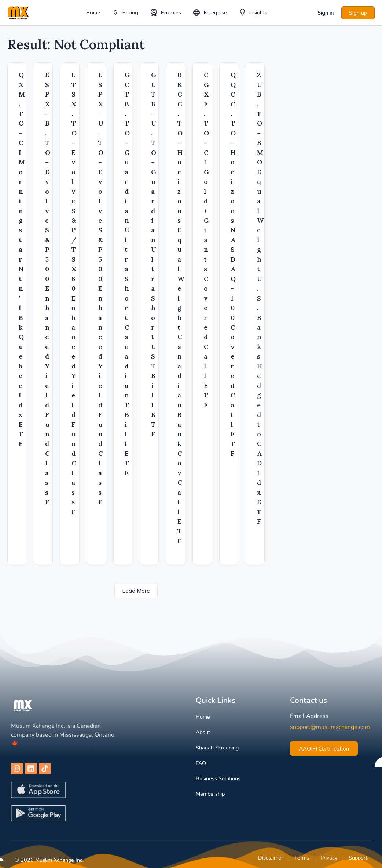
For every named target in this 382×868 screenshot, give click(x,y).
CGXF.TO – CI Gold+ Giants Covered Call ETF (206, 240)
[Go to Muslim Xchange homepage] (18, 12)
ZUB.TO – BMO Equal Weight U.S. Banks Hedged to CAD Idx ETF (260, 298)
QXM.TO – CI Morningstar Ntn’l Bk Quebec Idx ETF (22, 259)
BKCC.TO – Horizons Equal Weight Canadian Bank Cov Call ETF (181, 308)
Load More (136, 591)
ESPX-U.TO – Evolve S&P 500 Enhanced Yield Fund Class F (101, 288)
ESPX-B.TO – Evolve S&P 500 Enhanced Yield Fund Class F (48, 288)
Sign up (358, 13)
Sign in (326, 13)
